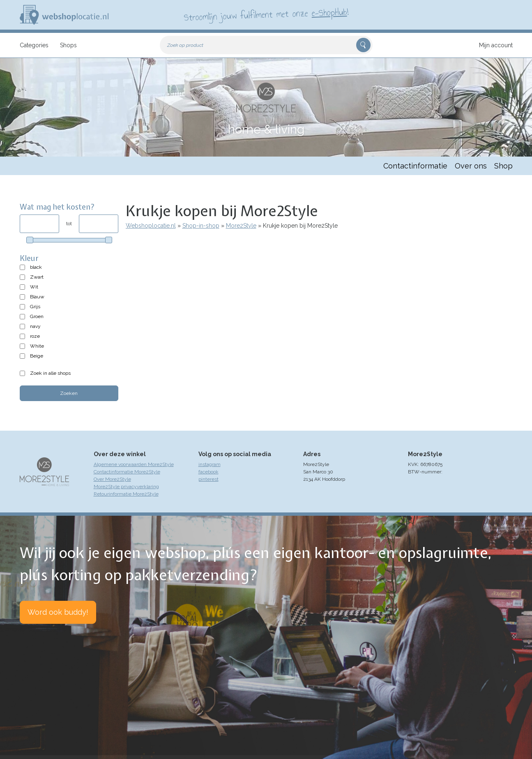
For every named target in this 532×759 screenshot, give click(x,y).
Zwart (37, 277)
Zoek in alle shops (50, 373)
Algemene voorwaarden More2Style (134, 464)
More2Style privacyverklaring (126, 487)
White (37, 346)
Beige (37, 356)
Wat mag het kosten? (57, 207)
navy (35, 326)
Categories (34, 45)
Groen (37, 316)
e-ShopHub (329, 12)
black (36, 267)
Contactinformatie (415, 166)
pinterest (208, 479)
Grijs (35, 307)
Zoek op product (185, 45)
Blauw (37, 297)
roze (35, 336)
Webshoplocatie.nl (151, 226)
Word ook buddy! (58, 612)
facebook (208, 472)
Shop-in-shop (201, 226)
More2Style (241, 226)
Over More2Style (112, 479)
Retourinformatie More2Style (126, 494)
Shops (68, 45)
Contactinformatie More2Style (127, 472)
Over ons (471, 166)
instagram (210, 464)
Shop (503, 166)
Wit (34, 287)
